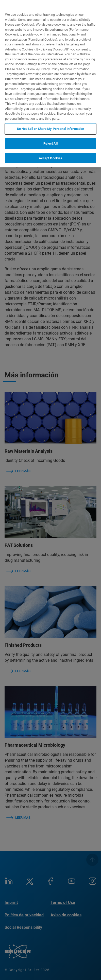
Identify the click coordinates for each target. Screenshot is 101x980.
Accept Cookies (51, 158)
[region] (50, 84)
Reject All (50, 143)
